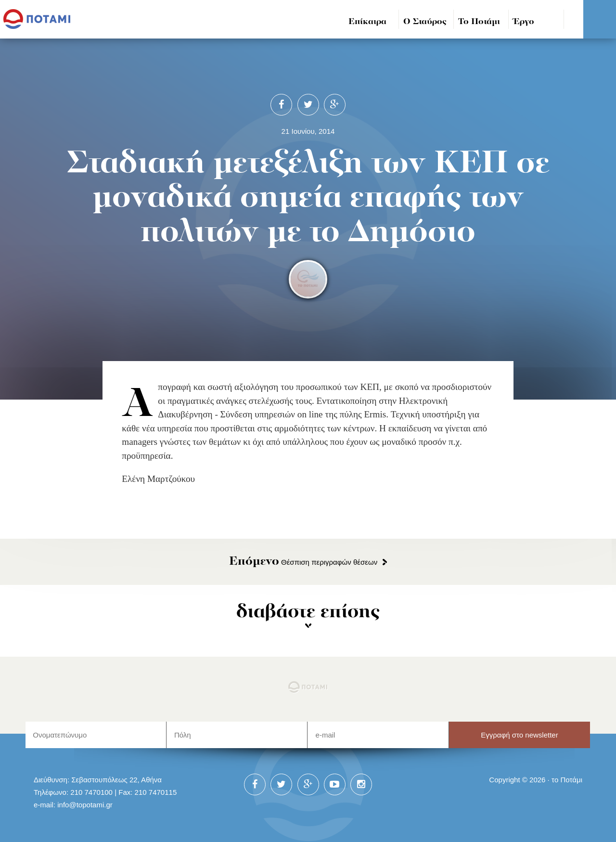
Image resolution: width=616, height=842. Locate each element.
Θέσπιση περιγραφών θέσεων (303, 562)
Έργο (524, 22)
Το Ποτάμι (479, 22)
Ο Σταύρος (425, 22)
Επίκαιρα (367, 22)
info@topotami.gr (85, 805)
